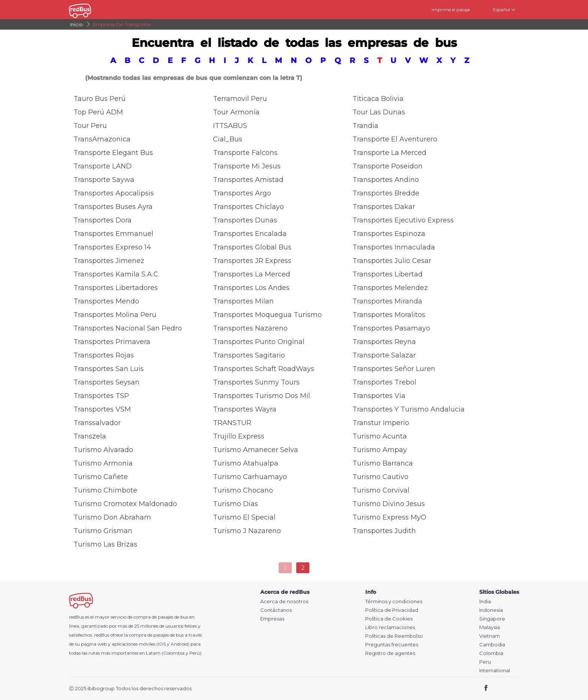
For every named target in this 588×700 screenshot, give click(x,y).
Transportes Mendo (106, 301)
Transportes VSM (102, 409)
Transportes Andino (386, 180)
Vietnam (490, 636)
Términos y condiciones (394, 602)
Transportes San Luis (109, 369)
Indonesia (491, 610)
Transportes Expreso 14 (112, 247)
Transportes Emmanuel (113, 234)
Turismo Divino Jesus (389, 504)
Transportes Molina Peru (115, 315)
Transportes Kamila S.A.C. (116, 274)
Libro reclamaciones (390, 627)
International (495, 671)
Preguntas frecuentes (392, 645)
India (485, 602)
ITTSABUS (230, 126)
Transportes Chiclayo (248, 207)
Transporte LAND (103, 166)
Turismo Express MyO (389, 517)
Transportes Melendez (390, 288)
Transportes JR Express (252, 261)
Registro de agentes (390, 653)
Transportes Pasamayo (391, 328)
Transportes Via (379, 396)
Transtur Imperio (381, 423)
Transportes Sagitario (249, 355)
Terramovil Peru (240, 99)
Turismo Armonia (103, 463)
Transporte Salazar (384, 355)
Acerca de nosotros (284, 602)
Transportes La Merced (252, 274)
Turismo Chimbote (105, 490)
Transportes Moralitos (389, 315)
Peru (485, 662)
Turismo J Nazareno (247, 531)
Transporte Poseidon (388, 166)
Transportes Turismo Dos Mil (262, 396)
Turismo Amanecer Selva (256, 450)
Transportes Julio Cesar (392, 261)
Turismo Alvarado (103, 450)
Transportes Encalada (250, 234)
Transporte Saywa (104, 180)
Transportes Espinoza (389, 234)
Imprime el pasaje (451, 10)
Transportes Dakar (384, 207)
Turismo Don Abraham (112, 517)
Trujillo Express (239, 436)
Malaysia (490, 627)
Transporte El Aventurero (395, 139)
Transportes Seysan (106, 382)
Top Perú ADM (98, 112)
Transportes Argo (242, 193)
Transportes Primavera (112, 342)
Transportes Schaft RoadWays (264, 369)
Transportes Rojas (104, 355)
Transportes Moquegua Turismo (267, 315)
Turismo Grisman (103, 531)
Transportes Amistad (248, 180)
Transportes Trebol (384, 382)
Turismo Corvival (381, 490)
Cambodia (492, 645)
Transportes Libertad (388, 274)
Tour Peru (90, 126)
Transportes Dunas (245, 220)
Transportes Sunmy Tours (256, 382)
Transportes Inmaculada (394, 247)
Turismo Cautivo (380, 477)
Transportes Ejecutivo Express (403, 220)
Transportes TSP (101, 396)
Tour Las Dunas (379, 112)
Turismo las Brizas (105, 544)
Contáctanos (276, 610)
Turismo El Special (244, 517)
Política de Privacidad (392, 610)
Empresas (272, 619)
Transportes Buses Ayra (113, 207)
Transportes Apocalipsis (114, 193)
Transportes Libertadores (116, 288)
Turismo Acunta (380, 436)
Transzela (90, 436)
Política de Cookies (389, 619)
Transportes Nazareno (250, 328)
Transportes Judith (384, 531)
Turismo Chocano (243, 490)
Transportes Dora (103, 220)
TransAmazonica (102, 139)
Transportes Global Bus (252, 247)
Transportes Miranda (387, 301)
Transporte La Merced (389, 153)
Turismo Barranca (383, 463)
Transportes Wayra (245, 409)
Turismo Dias (235, 504)
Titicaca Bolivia (378, 99)
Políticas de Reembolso (394, 636)
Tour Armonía (236, 112)
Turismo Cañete (101, 477)
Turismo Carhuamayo (250, 477)
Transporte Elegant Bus (113, 153)
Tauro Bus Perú (100, 99)
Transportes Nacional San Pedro (128, 328)
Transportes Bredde (386, 193)
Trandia (365, 126)
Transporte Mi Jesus (247, 166)
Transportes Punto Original (259, 342)
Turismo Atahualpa (246, 463)
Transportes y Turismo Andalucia (409, 409)
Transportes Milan (243, 301)
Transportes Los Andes (251, 288)
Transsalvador (97, 423)
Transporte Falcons (245, 153)
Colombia (491, 653)
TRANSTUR (232, 423)
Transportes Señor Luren (394, 369)
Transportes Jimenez (109, 261)
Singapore (492, 619)
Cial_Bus (228, 139)
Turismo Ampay (380, 450)
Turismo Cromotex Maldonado (125, 504)
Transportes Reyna (384, 342)
